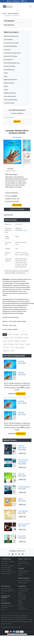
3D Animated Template (8, 566)
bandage (21, 373)
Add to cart (21, 394)
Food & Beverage (9, 70)
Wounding (11, 344)
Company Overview (24, 589)
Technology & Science (11, 100)
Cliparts (20, 575)
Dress (10, 334)
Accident (24, 341)
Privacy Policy (22, 597)
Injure (26, 334)
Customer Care (22, 609)
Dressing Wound (19, 338)
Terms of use (22, 595)
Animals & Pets (8, 40)
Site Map (21, 603)
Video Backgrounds (24, 571)
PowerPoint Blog (6, 574)
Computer (7, 50)
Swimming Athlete (24, 487)
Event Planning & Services (12, 63)
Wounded (6, 338)
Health (11, 338)
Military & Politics (9, 83)
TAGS (5, 334)
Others (6, 90)
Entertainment (8, 60)
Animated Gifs (22, 573)
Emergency (16, 334)
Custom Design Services (8, 572)
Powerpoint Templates (25, 581)
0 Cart (24, 1)
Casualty (28, 344)
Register (17, 1)
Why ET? (21, 593)
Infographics (5, 608)
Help (22, 334)
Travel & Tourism (9, 103)
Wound (5, 344)
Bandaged (17, 341)
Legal (6, 76)
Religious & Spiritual (10, 93)
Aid (4, 348)
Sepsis (5, 341)
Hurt (12, 348)
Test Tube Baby (23, 511)
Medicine (11, 341)
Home (4, 14)
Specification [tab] (8, 215)
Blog (3, 610)
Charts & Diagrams (7, 570)
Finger (16, 348)
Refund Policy (22, 599)
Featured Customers (7, 589)
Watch (20, 499)
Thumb (12, 351)
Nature (6, 86)
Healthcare (6, 351)
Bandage (22, 348)
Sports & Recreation (10, 96)
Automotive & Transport (11, 43)
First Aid (22, 344)
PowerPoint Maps (6, 568)
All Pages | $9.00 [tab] (10, 170)
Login (9, 1)
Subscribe (17, 121)
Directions (21, 607)
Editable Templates (16, 627)
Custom (25, 230)
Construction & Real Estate (12, 53)
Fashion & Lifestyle (10, 66)
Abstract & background (11, 36)
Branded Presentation (7, 606)
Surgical (27, 338)
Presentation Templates (8, 562)
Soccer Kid (22, 536)
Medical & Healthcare (10, 80)
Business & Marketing (10, 46)
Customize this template (17, 209)
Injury (8, 348)
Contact (20, 605)
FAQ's (20, 601)
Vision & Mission (23, 591)
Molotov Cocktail (24, 524)
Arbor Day (21, 474)
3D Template (5, 564)
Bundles (4, 600)
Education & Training (10, 56)
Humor (6, 73)
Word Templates (13, 14)
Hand (17, 344)
